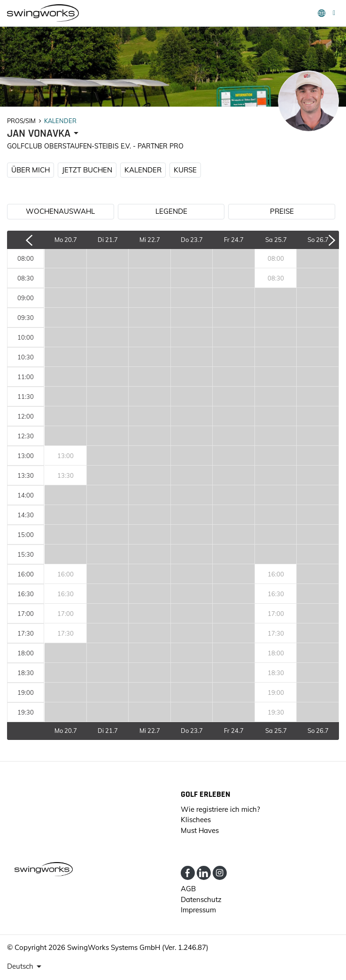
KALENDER (143, 170)
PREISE (282, 211)
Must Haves (200, 830)
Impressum (198, 910)
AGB (188, 889)
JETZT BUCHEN (87, 170)
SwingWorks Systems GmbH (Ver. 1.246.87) (138, 947)
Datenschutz (201, 899)
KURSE (185, 170)
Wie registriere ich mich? (220, 809)
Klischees (196, 820)
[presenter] (44, 134)
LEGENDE (171, 211)
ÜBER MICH (31, 170)
